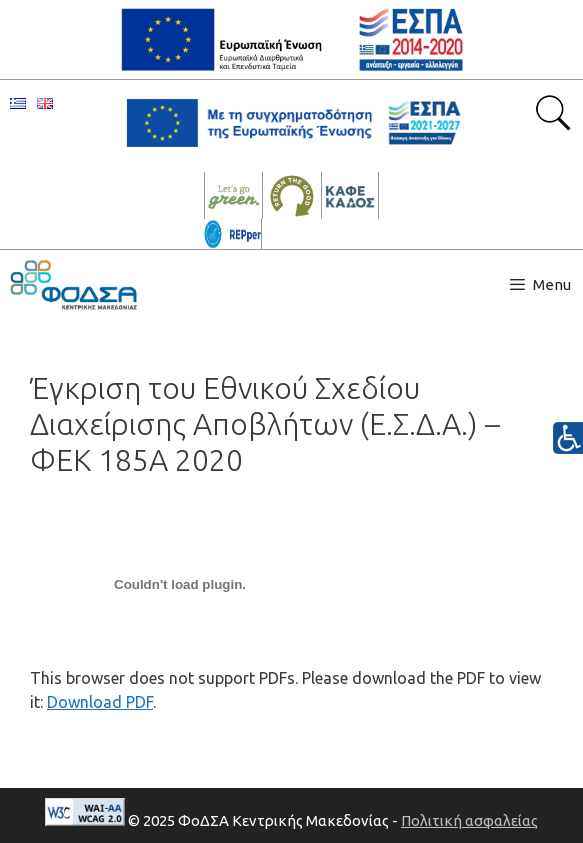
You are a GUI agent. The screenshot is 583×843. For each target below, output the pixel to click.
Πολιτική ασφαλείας (469, 820)
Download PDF (100, 702)
